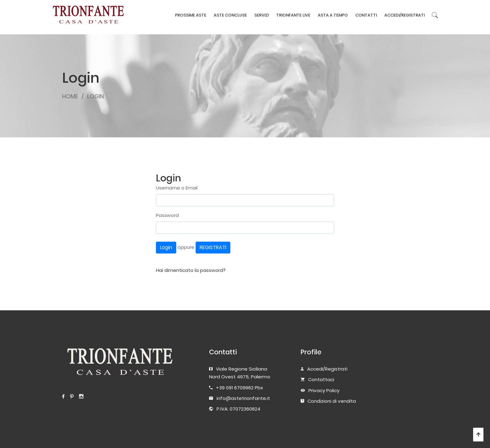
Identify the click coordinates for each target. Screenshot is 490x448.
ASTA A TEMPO (333, 15)
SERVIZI (262, 15)
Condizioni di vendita (332, 401)
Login (166, 247)
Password (167, 215)
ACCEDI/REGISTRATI (405, 15)
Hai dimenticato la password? (191, 270)
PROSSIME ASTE (191, 15)
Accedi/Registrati (327, 369)
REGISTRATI (213, 247)
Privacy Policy (324, 390)
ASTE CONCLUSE (230, 15)
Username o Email (177, 188)
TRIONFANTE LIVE (293, 15)
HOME (70, 96)
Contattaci (321, 379)
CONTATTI (366, 15)
